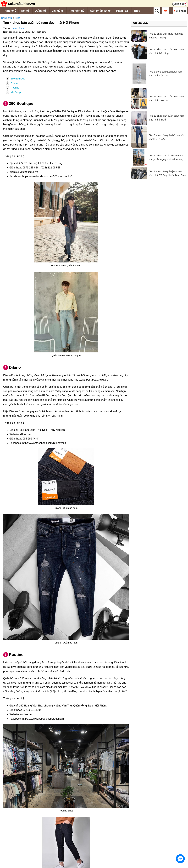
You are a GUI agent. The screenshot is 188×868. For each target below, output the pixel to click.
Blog (137, 11)
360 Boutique (15, 79)
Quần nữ (40, 11)
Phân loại (122, 11)
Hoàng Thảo (18, 28)
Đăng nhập (179, 4)
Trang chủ (10, 11)
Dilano (12, 83)
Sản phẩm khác (100, 11)
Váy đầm (57, 11)
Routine (12, 88)
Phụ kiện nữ (77, 11)
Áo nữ (25, 11)
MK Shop (13, 92)
